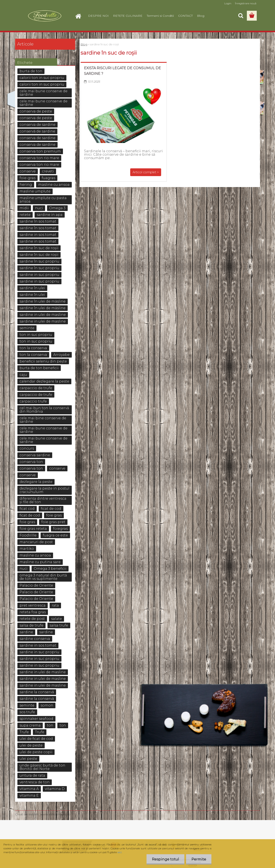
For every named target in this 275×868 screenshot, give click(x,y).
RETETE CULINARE (128, 16)
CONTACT (185, 16)
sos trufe (27, 712)
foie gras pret (53, 522)
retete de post (32, 619)
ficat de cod (51, 509)
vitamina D (55, 789)
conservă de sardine (37, 131)
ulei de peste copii (36, 752)
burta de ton (31, 71)
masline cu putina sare (40, 562)
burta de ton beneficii (39, 368)
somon (47, 705)
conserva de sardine (37, 125)
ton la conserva (33, 348)
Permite (199, 859)
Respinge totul (165, 859)
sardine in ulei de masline (43, 315)
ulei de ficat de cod (36, 739)
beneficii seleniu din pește (43, 361)
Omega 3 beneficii (50, 569)
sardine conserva (35, 639)
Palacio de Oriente (36, 585)
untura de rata (32, 775)
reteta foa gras (33, 612)
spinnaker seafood (36, 719)
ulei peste (28, 759)
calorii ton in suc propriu (42, 78)
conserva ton (31, 462)
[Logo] (45, 16)
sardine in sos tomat (38, 235)
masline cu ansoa (54, 185)
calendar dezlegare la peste (44, 381)
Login (228, 3)
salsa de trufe (31, 625)
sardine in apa (50, 215)
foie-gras (27, 178)
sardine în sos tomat (38, 221)
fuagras (48, 178)
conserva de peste (36, 111)
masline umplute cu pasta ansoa (43, 200)
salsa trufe (59, 625)
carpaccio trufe (33, 401)
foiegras (60, 529)
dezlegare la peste (36, 482)
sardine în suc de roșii (39, 248)
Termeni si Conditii (160, 16)
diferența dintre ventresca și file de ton (43, 500)
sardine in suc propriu (39, 275)
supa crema (30, 725)
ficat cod (27, 509)
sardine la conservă (37, 692)
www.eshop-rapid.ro (55, 814)
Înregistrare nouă (246, 3)
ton (50, 725)
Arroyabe (61, 355)
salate (57, 619)
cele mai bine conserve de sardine (43, 420)
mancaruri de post (36, 542)
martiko (27, 549)
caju (23, 375)
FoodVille (28, 535)
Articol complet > (146, 172)
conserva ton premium (40, 151)
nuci (39, 208)
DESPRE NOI (98, 16)
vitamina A (29, 789)
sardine (26, 632)
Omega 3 (57, 208)
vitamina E (29, 795)
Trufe (24, 732)
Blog (201, 16)
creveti (48, 171)
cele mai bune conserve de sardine (44, 93)
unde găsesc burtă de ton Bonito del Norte (42, 767)
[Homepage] (80, 16)
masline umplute (35, 191)
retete (25, 215)
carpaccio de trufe (36, 388)
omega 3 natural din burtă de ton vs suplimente (43, 577)
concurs (27, 448)
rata (55, 605)
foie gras (54, 515)
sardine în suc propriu (39, 261)
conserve (28, 171)
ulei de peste (31, 745)
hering (26, 185)
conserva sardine (35, 455)
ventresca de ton (35, 782)
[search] (241, 16)
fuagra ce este (55, 535)
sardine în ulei (32, 288)
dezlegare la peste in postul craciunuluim (44, 490)
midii (24, 208)
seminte (27, 328)
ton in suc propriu (36, 335)
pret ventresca (33, 605)
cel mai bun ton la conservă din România (44, 410)
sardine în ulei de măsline (43, 301)
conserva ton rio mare (39, 158)
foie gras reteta (33, 529)
